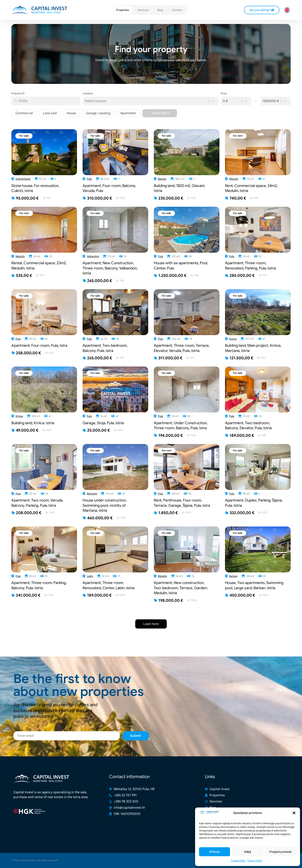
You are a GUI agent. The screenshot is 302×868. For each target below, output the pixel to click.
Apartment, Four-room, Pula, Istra (39, 345)
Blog (160, 10)
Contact (177, 10)
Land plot (50, 113)
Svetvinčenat (23, 179)
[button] (294, 813)
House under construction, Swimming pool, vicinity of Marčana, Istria (105, 505)
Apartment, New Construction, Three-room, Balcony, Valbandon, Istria (110, 268)
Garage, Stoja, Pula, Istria (103, 423)
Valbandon (93, 256)
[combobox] (48, 101)
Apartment (128, 113)
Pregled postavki (280, 852)
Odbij (248, 852)
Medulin (234, 179)
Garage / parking (98, 113)
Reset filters (161, 113)
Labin (90, 576)
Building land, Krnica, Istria (33, 423)
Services (143, 10)
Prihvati (215, 852)
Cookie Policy (238, 861)
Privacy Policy (255, 861)
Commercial (24, 113)
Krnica (233, 339)
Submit (136, 745)
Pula (89, 179)
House (71, 113)
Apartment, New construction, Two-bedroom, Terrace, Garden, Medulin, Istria (181, 588)
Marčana (92, 494)
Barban (162, 179)
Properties (123, 10)
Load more (151, 624)
